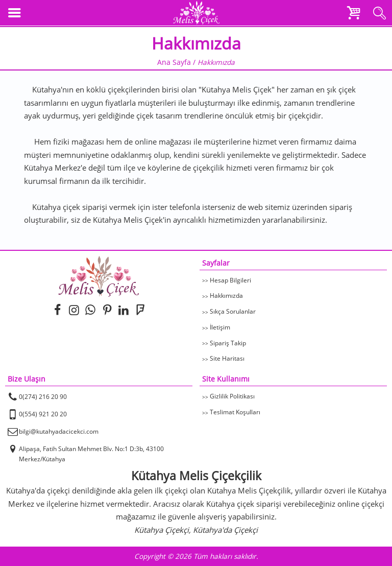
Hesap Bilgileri (230, 280)
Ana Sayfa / (177, 62)
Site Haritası (227, 358)
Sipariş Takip (228, 343)
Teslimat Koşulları (235, 412)
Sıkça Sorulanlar (233, 311)
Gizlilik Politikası (232, 396)
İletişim (220, 327)
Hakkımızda (226, 296)
